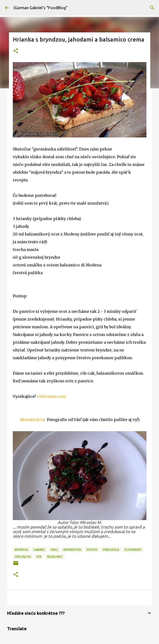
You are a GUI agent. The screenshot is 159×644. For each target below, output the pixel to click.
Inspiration (72, 550)
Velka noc (55, 557)
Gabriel (39, 550)
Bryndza (21, 550)
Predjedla (111, 550)
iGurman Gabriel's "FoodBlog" (41, 8)
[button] (16, 51)
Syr (39, 557)
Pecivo (92, 550)
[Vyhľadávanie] (152, 8)
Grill (54, 550)
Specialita (23, 557)
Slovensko (133, 550)
